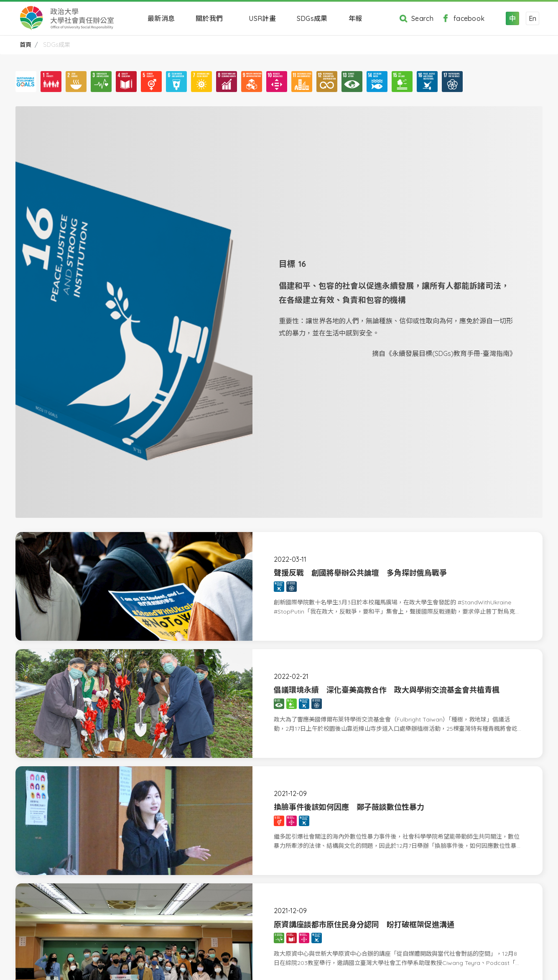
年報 (358, 18)
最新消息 (161, 18)
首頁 (25, 45)
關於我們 (212, 18)
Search (414, 18)
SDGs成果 (312, 18)
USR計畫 (262, 18)
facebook (461, 18)
